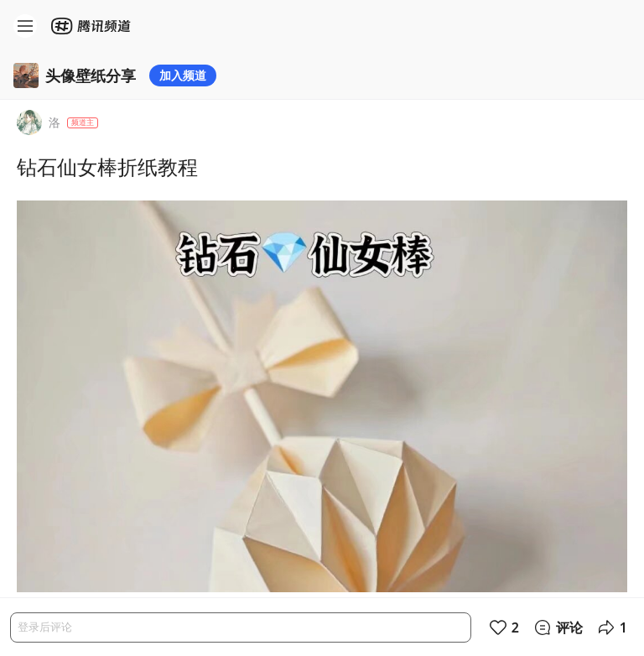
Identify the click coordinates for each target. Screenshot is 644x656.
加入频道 (183, 75)
